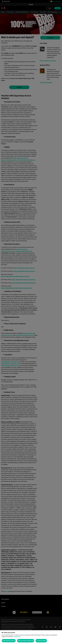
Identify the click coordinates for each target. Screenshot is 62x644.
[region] (31, 637)
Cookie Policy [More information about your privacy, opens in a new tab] (17, 637)
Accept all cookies (41, 641)
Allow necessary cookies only (26, 641)
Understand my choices (9, 641)
